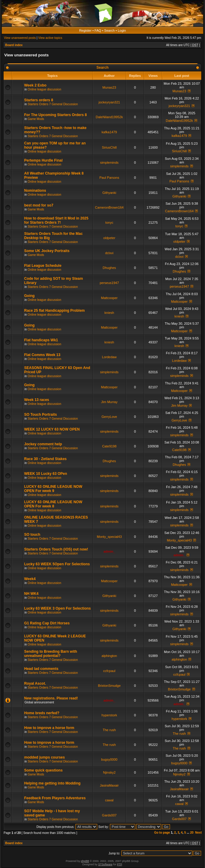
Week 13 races (37, 400)
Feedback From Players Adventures (55, 798)
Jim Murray (109, 402)
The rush (109, 730)
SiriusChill (109, 147)
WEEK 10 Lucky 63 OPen (46, 474)
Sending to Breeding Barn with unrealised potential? (51, 654)
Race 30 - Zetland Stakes (45, 459)
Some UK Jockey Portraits (47, 251)
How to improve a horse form (49, 728)
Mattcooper (109, 298)
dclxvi (109, 253)
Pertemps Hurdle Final (43, 160)
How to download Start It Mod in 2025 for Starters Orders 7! (56, 220)
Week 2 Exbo (35, 85)
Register (85, 30)
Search (109, 30)
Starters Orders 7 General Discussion (53, 104)
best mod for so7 (39, 205)
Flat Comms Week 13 (42, 355)
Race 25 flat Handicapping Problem (54, 311)
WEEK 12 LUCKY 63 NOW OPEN (52, 429)
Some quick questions (43, 770)
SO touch (32, 535)
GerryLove (109, 417)
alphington (109, 656)
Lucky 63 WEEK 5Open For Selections (57, 564)
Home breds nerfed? (42, 713)
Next (198, 833)
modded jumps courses (45, 757)
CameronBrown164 (109, 207)
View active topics (50, 38)
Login (122, 30)
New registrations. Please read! (51, 698)
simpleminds (109, 163)
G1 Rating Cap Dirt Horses (47, 623)
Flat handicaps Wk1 (41, 340)
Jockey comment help (43, 444)
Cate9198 (109, 446)
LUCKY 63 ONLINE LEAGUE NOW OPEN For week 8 (53, 504)
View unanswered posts (20, 38)
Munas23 (109, 87)
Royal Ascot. (35, 683)
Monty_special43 (109, 537)
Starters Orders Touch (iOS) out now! (56, 549)
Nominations (35, 191)
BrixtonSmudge (109, 686)
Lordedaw (109, 357)
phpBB (85, 861)
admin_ (109, 551)
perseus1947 (109, 283)
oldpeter (109, 238)
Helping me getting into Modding (52, 783)
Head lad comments (41, 669)
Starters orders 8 (39, 100)
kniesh (109, 313)
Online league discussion (45, 89)
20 (192, 833)
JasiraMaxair (109, 785)
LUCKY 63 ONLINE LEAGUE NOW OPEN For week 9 (53, 489)
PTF (120, 864)
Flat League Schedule (43, 266)
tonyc (109, 223)
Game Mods (36, 119)
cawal (109, 800)
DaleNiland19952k (109, 117)
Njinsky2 (109, 772)
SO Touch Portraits (40, 415)
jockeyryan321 (109, 102)
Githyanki (109, 193)
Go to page (162, 833)
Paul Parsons (109, 178)
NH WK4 (31, 594)
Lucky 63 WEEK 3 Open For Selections (58, 608)
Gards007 (109, 815)
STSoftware (105, 864)
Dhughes (109, 268)
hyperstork (109, 715)
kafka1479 (109, 132)
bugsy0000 (109, 759)
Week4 (30, 579)
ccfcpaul (109, 671)
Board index (14, 45)
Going (29, 296)
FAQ (98, 30)
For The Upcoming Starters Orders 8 (55, 115)
